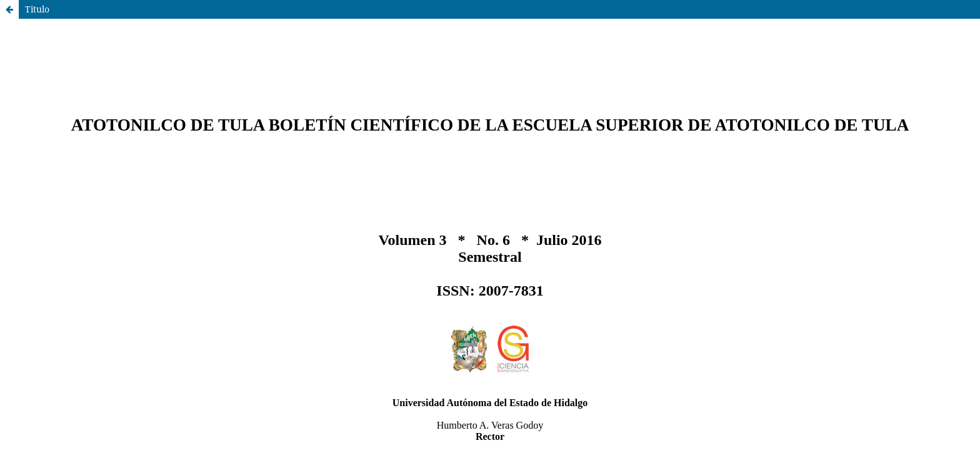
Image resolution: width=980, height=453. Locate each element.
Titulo (37, 9)
